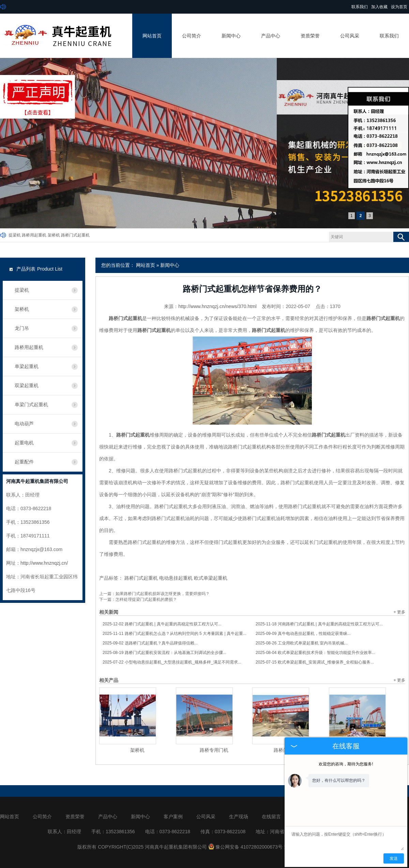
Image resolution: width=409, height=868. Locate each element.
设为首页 (399, 7)
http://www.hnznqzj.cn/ (44, 563)
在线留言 (271, 817)
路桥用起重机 (34, 235)
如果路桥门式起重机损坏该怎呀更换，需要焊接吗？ (163, 594)
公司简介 (192, 36)
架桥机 (54, 235)
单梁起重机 (27, 366)
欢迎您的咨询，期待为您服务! (346, 764)
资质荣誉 (310, 36)
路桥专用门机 (214, 750)
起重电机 (24, 443)
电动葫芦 (24, 424)
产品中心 (271, 36)
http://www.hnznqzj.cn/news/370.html (217, 306)
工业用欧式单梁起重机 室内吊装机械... (302, 643)
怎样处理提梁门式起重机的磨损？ (146, 599)
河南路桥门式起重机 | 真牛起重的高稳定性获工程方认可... (319, 624)
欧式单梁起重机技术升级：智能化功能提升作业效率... (315, 653)
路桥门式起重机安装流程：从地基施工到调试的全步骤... (164, 653)
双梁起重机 (27, 385)
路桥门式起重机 (75, 235)
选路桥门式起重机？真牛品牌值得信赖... (150, 643)
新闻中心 (231, 36)
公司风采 (350, 36)
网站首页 (152, 36)
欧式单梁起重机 (211, 578)
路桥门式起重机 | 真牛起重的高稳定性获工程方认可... (162, 624)
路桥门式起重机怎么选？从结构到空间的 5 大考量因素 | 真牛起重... (175, 634)
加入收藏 (379, 7)
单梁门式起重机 (31, 405)
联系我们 (360, 7)
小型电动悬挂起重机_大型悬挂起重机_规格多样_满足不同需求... (172, 662)
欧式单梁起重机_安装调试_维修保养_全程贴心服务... (315, 662)
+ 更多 (399, 612)
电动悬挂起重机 (176, 578)
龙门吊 (22, 328)
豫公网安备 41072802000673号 (245, 847)
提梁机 (15, 235)
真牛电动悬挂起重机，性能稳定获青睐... (303, 634)
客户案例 (173, 817)
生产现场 (239, 817)
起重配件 (24, 462)
